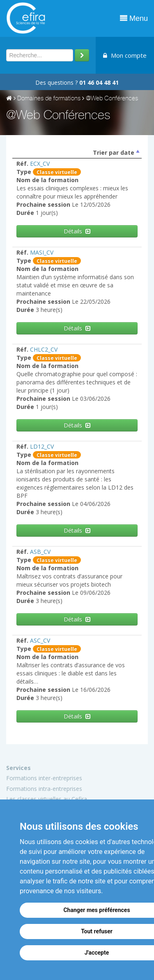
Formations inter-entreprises (44, 778)
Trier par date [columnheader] (114, 152)
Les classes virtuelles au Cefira (47, 799)
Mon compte (125, 55)
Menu (134, 18)
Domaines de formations (49, 99)
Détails (77, 231)
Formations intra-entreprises (44, 789)
